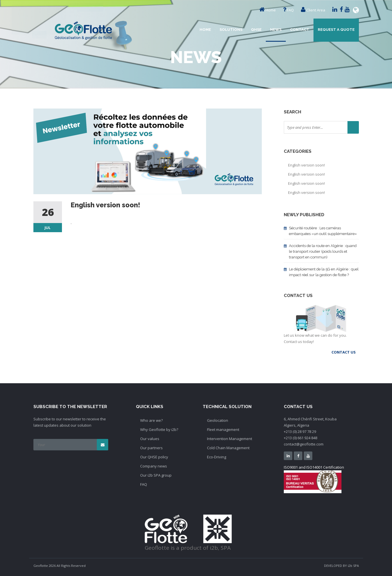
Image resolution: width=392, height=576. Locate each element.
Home (271, 10)
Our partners (151, 448)
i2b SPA (353, 566)
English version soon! (306, 165)
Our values (150, 439)
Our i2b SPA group (156, 475)
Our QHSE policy (154, 457)
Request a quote (336, 30)
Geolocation (218, 420)
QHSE (256, 30)
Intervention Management (230, 439)
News (276, 30)
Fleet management (223, 430)
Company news (154, 466)
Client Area (316, 10)
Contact (300, 30)
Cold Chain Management (228, 448)
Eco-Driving (217, 457)
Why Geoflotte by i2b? (159, 430)
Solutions (231, 30)
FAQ (290, 10)
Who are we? (151, 420)
